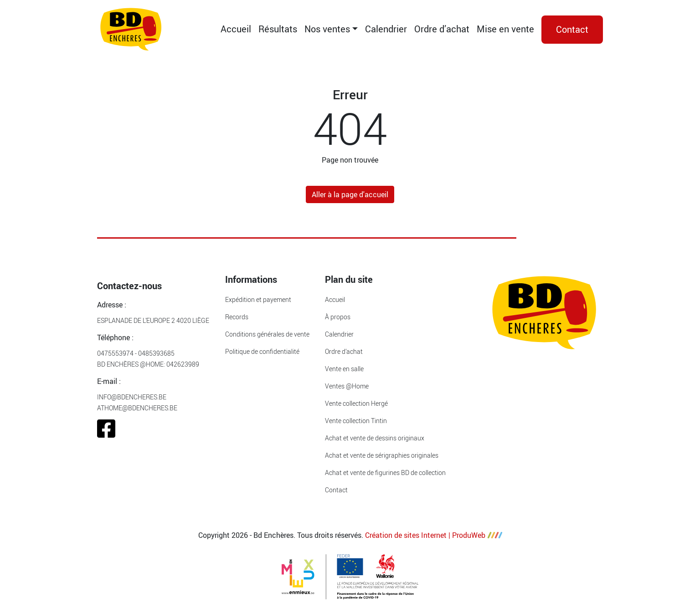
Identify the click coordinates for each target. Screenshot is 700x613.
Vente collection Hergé (356, 403)
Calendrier (386, 29)
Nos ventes (327, 29)
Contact (572, 29)
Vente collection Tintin (356, 421)
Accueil (236, 29)
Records (237, 317)
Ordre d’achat (442, 29)
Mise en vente (505, 29)
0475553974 (115, 353)
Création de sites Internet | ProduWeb (434, 535)
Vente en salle (344, 369)
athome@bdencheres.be (137, 408)
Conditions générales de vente (267, 334)
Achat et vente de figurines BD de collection (385, 473)
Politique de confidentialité (262, 351)
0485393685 (156, 353)
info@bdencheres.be (132, 397)
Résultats (278, 29)
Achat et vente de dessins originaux (375, 438)
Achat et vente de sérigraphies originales (382, 455)
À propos (338, 317)
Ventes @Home (347, 386)
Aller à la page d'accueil (350, 194)
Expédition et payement (258, 299)
